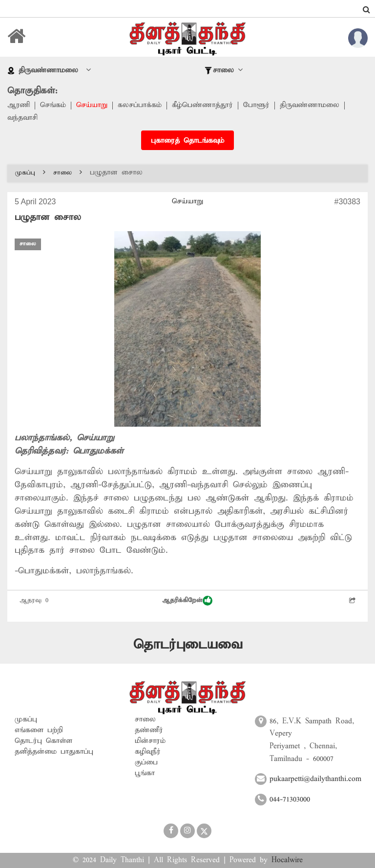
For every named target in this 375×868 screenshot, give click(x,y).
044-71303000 (290, 800)
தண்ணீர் (149, 730)
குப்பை (146, 762)
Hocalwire (287, 861)
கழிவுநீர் (148, 752)
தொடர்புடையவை (188, 645)
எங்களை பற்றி (39, 730)
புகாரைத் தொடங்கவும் (187, 141)
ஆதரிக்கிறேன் (187, 601)
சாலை (68, 173)
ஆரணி (19, 106)
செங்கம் (53, 106)
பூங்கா (145, 773)
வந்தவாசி (22, 118)
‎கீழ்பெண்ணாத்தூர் (203, 106)
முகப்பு (30, 173)
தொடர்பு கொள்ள (43, 741)
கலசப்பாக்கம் (140, 106)
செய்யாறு (92, 106)
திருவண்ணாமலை (310, 106)
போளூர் (257, 106)
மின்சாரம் (150, 741)
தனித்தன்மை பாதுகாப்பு (54, 752)
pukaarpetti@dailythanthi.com (315, 779)
